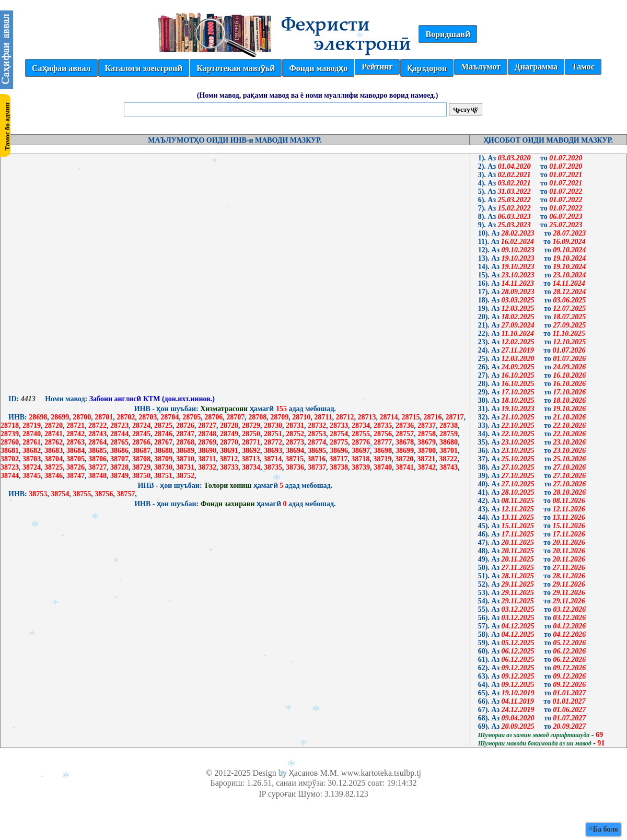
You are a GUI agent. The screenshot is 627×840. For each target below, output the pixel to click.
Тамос (583, 67)
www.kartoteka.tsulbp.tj (381, 773)
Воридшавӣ (448, 34)
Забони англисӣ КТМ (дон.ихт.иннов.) (151, 399)
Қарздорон (427, 68)
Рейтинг (377, 67)
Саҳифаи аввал (61, 68)
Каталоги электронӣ (144, 68)
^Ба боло (603, 829)
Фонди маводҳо (318, 68)
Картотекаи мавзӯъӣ (236, 68)
